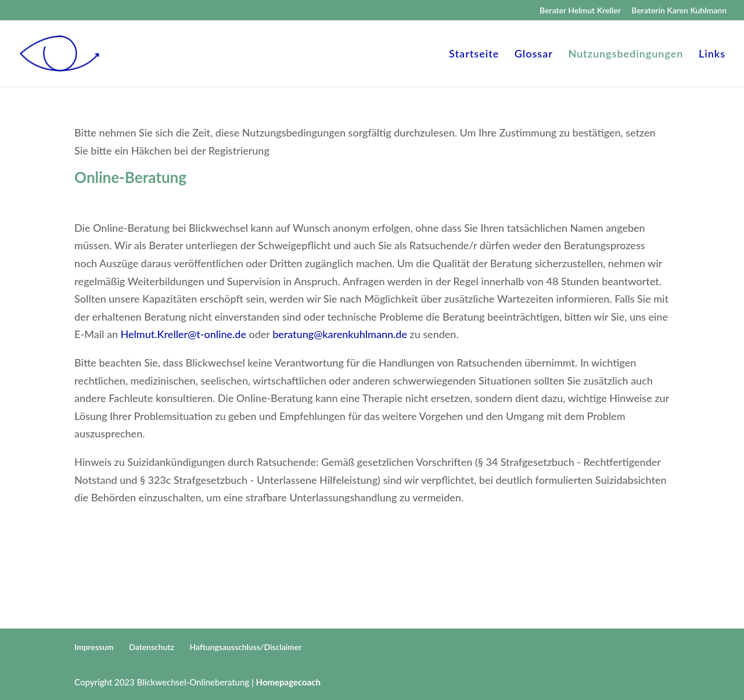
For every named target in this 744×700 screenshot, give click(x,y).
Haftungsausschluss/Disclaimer (246, 647)
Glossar (534, 55)
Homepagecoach (288, 682)
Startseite (474, 55)
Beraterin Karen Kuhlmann (679, 11)
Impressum (94, 647)
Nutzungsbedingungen (626, 55)
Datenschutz (152, 647)
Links (712, 55)
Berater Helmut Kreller (580, 11)
